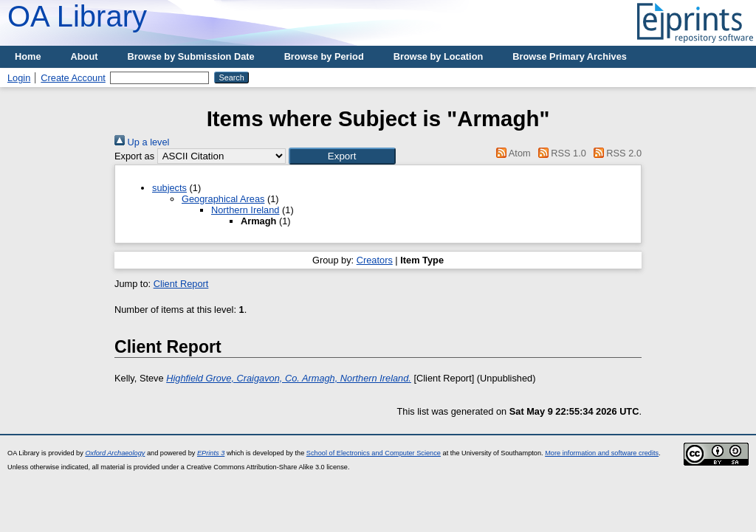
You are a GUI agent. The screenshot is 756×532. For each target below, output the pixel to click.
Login (19, 78)
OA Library (77, 16)
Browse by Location (439, 56)
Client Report (181, 284)
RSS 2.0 (615, 153)
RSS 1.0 (560, 153)
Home (28, 56)
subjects (169, 188)
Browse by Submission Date (191, 56)
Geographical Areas (223, 199)
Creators (375, 260)
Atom (511, 153)
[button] (342, 156)
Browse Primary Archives (570, 56)
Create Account (73, 78)
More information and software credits (602, 453)
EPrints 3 (211, 453)
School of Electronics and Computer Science (374, 453)
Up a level (142, 142)
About (85, 56)
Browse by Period (324, 56)
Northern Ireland (245, 210)
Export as (134, 156)
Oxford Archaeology (115, 453)
